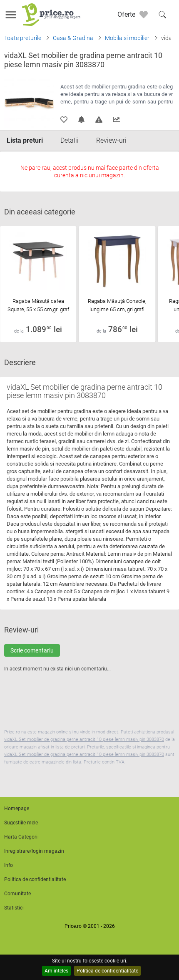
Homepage (17, 809)
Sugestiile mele (21, 823)
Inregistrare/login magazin (34, 851)
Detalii (70, 140)
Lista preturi (25, 140)
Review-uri (111, 140)
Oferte (126, 14)
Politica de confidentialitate (107, 971)
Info (9, 865)
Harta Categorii (21, 837)
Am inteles (56, 971)
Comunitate (17, 894)
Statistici (14, 908)
